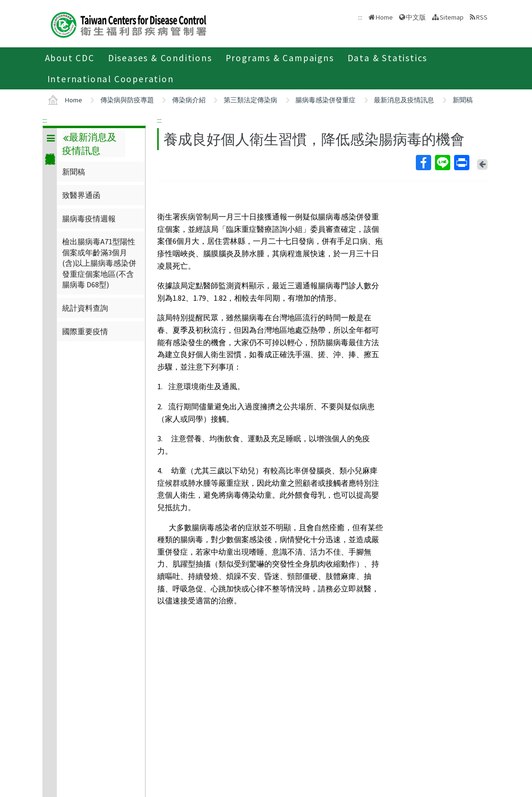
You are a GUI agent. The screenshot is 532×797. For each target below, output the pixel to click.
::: (45, 120)
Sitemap (452, 17)
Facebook (423, 163)
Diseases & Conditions (160, 58)
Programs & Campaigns (280, 58)
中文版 (416, 17)
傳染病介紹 (189, 100)
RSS (482, 17)
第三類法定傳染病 (250, 100)
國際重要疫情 (85, 331)
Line (442, 163)
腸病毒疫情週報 (89, 218)
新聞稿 (463, 100)
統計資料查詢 (85, 308)
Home (384, 17)
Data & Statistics (388, 58)
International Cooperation (111, 79)
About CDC (70, 58)
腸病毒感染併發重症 (326, 100)
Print (461, 163)
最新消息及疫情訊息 (404, 100)
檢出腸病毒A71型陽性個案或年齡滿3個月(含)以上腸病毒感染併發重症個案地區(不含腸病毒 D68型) (99, 263)
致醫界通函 (81, 195)
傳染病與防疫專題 (127, 100)
